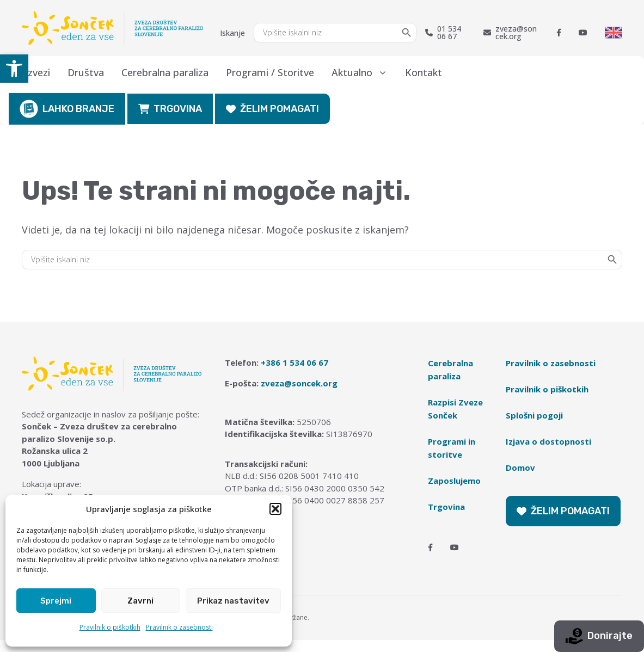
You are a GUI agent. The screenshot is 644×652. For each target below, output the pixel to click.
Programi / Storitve (270, 72)
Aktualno (364, 72)
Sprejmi (56, 601)
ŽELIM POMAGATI (272, 109)
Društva (86, 72)
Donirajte (599, 636)
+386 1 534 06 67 (295, 362)
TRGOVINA (170, 109)
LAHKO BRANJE (67, 109)
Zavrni (140, 601)
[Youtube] (583, 33)
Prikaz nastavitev (233, 601)
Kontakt (424, 72)
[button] (14, 69)
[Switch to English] (614, 33)
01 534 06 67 (443, 33)
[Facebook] (559, 33)
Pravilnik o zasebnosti (179, 627)
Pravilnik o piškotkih (110, 627)
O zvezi (34, 72)
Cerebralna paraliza (165, 72)
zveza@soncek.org (510, 33)
